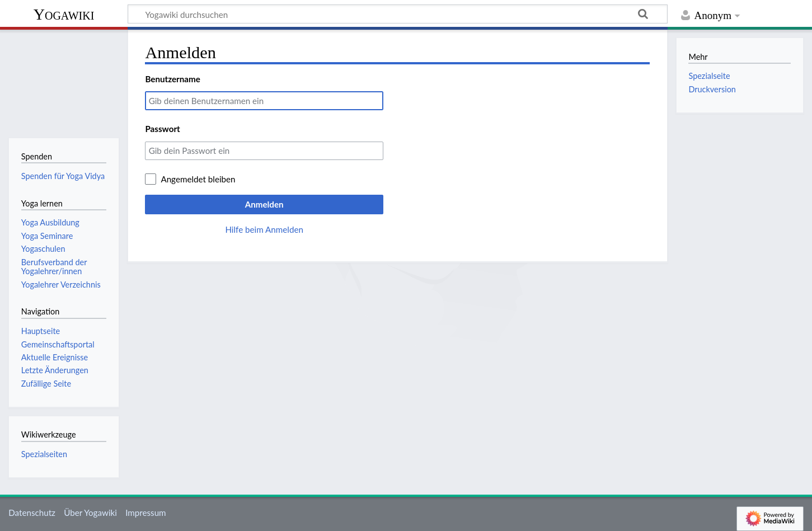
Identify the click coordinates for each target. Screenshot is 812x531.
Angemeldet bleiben (198, 179)
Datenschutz (32, 513)
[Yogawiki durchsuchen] (398, 14)
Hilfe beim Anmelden (264, 229)
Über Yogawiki (90, 513)
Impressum (146, 513)
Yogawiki (64, 14)
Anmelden (264, 204)
